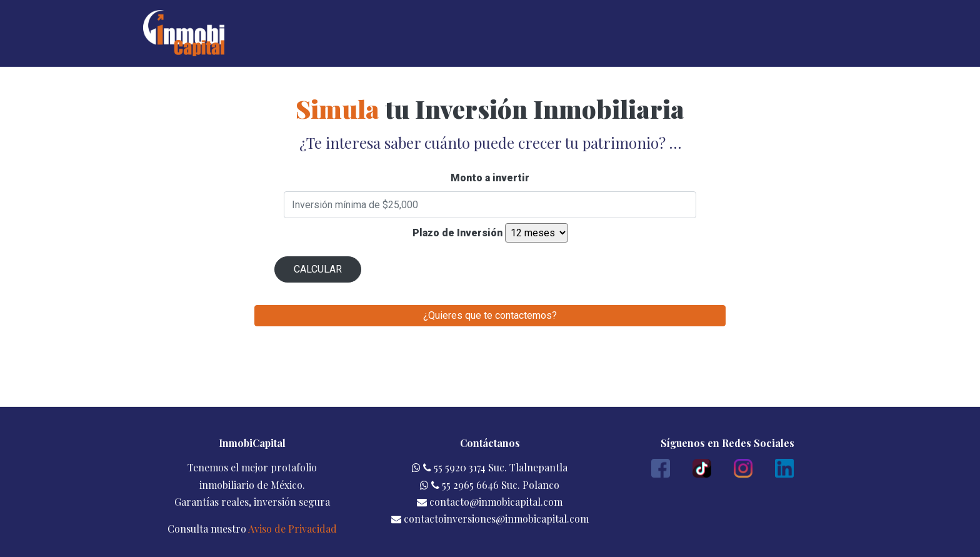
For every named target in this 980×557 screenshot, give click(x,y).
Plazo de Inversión (457, 233)
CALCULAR (318, 269)
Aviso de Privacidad (292, 529)
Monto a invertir (490, 178)
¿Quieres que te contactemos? (490, 315)
